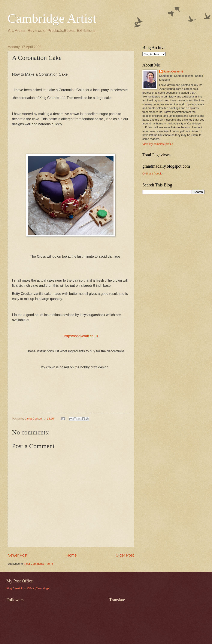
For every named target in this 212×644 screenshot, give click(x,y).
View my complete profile (158, 144)
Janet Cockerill (173, 72)
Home (72, 555)
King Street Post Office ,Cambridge (28, 588)
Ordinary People (152, 174)
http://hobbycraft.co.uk (81, 336)
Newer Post (17, 555)
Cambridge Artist (52, 18)
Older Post (125, 555)
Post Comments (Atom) (39, 564)
